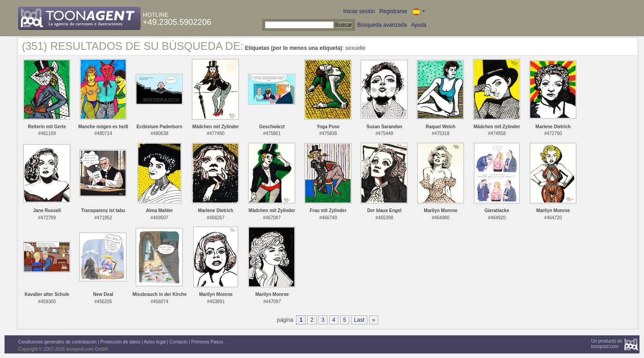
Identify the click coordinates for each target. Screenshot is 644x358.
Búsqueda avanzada (382, 25)
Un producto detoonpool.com (607, 344)
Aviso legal (155, 342)
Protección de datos (120, 342)
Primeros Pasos (207, 342)
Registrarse (393, 11)
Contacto (178, 342)
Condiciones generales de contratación (57, 342)
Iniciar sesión (359, 11)
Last (359, 320)
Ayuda (419, 25)
